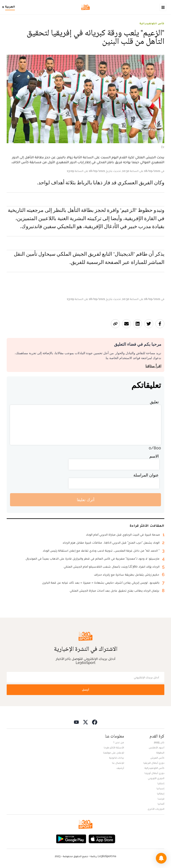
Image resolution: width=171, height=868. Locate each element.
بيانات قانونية (117, 758)
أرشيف (120, 768)
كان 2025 (159, 742)
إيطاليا (161, 794)
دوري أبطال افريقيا (154, 763)
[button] (161, 858)
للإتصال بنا (118, 763)
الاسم (154, 456)
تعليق (154, 402)
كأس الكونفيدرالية (152, 23)
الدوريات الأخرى (156, 809)
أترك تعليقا (86, 500)
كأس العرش (157, 758)
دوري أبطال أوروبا (154, 773)
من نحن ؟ (119, 742)
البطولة (160, 753)
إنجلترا (161, 783)
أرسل (85, 690)
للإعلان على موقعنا (114, 753)
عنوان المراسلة (146, 475)
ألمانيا (161, 804)
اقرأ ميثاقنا (153, 366)
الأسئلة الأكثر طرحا (114, 747)
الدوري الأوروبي (156, 778)
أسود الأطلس (157, 747)
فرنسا (161, 799)
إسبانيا (160, 788)
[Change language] (10, 7)
